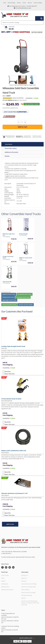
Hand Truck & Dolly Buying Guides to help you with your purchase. (30, 603)
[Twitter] (6, 567)
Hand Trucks (5, 575)
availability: (6, 368)
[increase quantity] (25, 122)
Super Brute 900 (7, 283)
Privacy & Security (27, 595)
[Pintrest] (10, 567)
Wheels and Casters (7, 590)
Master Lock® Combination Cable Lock (14, 451)
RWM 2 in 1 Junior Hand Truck (26, 260)
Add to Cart (22, 127)
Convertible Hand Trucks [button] (25, 296)
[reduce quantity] (19, 122)
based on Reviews (18, 98)
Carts (3, 578)
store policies (25, 590)
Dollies (3, 581)
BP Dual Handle (23, 235)
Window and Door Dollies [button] (26, 306)
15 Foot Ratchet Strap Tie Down (11, 399)
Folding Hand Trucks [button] (8, 298)
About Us (30, 3)
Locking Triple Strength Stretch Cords (13, 346)
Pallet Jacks (5, 584)
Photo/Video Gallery (11, 148)
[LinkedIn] (13, 567)
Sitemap (19, 3)
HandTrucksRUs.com (26, 638)
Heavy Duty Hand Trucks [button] (9, 306)
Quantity (8, 371)
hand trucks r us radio (28, 592)
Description (9, 144)
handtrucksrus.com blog (29, 584)
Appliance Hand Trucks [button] (9, 296)
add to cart (10, 524)
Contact (24, 3)
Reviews (7, 156)
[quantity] (22, 122)
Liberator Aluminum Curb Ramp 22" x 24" (15, 493)
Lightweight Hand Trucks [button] (9, 301)
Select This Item (9, 374)
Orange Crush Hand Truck (8, 258)
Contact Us (25, 575)
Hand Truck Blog (11, 3)
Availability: (29, 98)
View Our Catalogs (38, 3)
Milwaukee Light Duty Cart (9, 236)
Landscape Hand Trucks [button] (23, 298)
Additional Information (11, 152)
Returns (24, 598)
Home (4, 3)
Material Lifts (5, 587)
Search (38, 18)
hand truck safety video (29, 587)
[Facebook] (2, 567)
